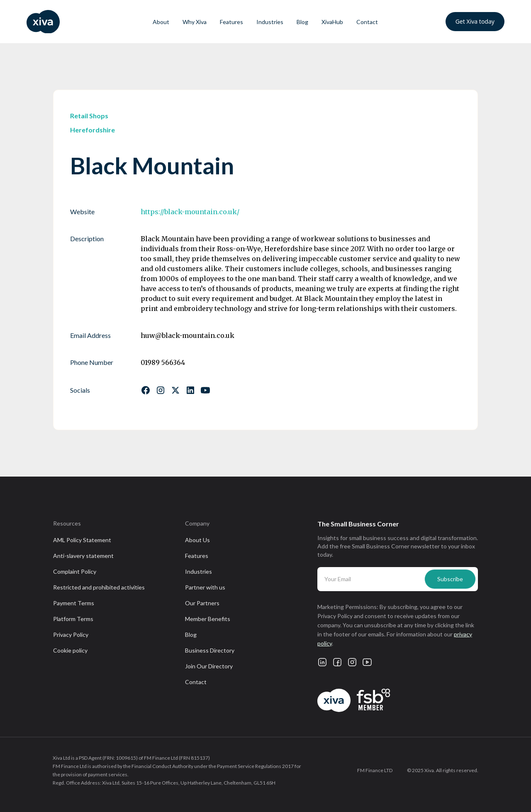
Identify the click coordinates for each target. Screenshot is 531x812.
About (161, 22)
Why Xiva (195, 22)
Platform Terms (73, 619)
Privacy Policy (71, 635)
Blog (302, 22)
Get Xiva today (475, 21)
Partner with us (205, 587)
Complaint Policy (75, 571)
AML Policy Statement (82, 540)
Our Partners (202, 603)
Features (231, 22)
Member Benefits (208, 619)
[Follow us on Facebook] (146, 390)
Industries (270, 22)
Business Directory (210, 650)
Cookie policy (70, 650)
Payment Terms (74, 603)
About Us (197, 540)
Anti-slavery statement (83, 556)
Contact (367, 22)
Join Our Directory (209, 666)
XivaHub (332, 22)
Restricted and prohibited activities (99, 587)
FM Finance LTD (375, 770)
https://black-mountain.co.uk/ (190, 212)
